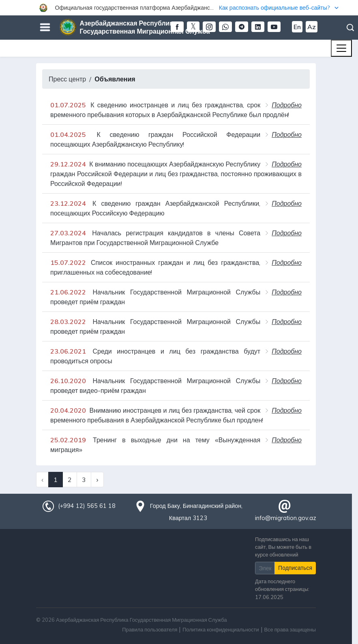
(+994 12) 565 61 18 (87, 506)
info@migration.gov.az (286, 518)
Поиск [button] (350, 28)
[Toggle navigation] (341, 48)
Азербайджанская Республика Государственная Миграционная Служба (145, 27)
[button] (179, 8)
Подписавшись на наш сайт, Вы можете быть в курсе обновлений (283, 547)
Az (312, 27)
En (297, 27)
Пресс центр (67, 79)
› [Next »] (97, 480)
